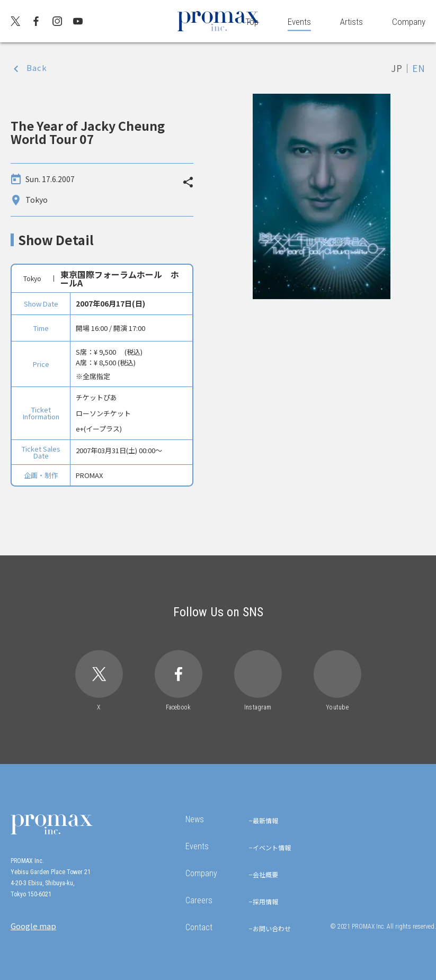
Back (37, 68)
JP (397, 68)
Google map (33, 926)
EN (419, 68)
